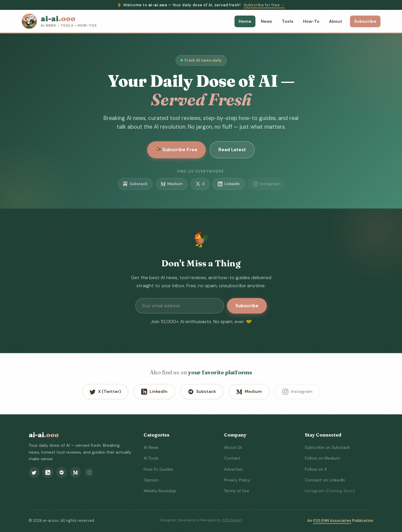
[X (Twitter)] (34, 472)
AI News (151, 447)
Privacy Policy (237, 480)
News (267, 21)
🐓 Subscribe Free (176, 151)
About (336, 21)
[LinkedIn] (48, 472)
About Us (233, 447)
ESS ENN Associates (332, 520)
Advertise (233, 469)
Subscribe (365, 21)
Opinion (151, 480)
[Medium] (75, 472)
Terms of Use (237, 491)
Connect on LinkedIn (325, 480)
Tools (288, 21)
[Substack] (62, 472)
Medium (172, 187)
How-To (311, 21)
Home (245, 21)
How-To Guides (158, 469)
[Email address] (180, 306)
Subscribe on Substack (327, 447)
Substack (135, 187)
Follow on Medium (322, 458)
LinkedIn (229, 187)
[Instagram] (89, 472)
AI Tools (151, 458)
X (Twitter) (105, 392)
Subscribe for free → (264, 5)
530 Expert (232, 520)
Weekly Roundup (160, 491)
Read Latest (232, 151)
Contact (232, 458)
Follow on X (316, 469)
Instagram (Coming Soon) (330, 491)
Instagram (266, 187)
